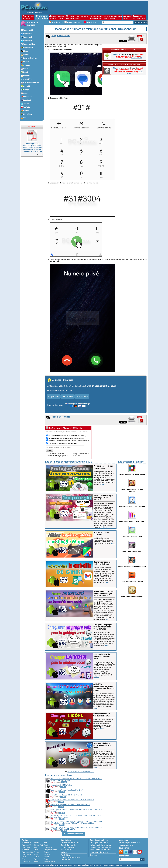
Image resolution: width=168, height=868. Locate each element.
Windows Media (49, 862)
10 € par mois (68, 397)
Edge (36, 848)
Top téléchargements (68, 845)
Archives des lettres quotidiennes (58, 455)
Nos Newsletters (74, 22)
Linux (24, 857)
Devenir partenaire (66, 865)
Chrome (37, 850)
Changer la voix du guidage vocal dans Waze (102, 656)
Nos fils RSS (57, 22)
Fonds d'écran (66, 855)
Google (46, 852)
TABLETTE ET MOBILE (77, 17)
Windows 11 (27, 843)
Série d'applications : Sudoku (132, 597)
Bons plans (94, 855)
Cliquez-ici (39, 155)
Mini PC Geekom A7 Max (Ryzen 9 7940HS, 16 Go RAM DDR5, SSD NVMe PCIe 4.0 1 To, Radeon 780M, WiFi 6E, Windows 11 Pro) (76, 822)
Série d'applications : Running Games (132, 567)
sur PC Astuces (136, 58)
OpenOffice (48, 848)
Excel (46, 845)
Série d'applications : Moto (132, 552)
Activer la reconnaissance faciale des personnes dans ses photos (104, 687)
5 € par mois (53, 397)
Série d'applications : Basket (132, 582)
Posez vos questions (126, 845)
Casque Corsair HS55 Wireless (61, 785)
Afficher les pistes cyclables (101, 533)
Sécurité (47, 857)
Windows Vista (28, 852)
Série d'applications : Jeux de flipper (132, 506)
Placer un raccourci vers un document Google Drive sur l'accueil (104, 594)
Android (37, 843)
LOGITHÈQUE (57, 17)
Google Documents (50, 850)
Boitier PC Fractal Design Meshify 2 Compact (66, 795)
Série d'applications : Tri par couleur (132, 521)
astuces (105, 843)
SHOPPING (96, 17)
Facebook (37, 862)
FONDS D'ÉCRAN (113, 17)
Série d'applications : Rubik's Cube (132, 474)
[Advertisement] (124, 792)
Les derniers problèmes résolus (129, 843)
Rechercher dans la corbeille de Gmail (102, 563)
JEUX (127, 17)
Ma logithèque (66, 849)
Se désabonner (77, 455)
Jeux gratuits (66, 859)
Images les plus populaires (70, 857)
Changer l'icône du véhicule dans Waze (102, 715)
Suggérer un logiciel (68, 847)
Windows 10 (27, 845)
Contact (89, 865)
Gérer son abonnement (55, 405)
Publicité (55, 865)
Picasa (46, 859)
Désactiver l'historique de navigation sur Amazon (103, 498)
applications (98, 843)
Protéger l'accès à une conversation (103, 467)
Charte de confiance (44, 865)
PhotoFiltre (26, 862)
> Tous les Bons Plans (74, 834)
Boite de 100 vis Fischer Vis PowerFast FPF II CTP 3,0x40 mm (72, 800)
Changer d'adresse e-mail (81, 454)
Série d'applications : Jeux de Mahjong (132, 490)
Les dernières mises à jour (70, 843)
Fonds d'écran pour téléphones (100, 849)
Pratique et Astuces (32, 24)
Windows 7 (26, 850)
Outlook (37, 857)
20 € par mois (82, 397)
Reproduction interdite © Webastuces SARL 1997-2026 (112, 865)
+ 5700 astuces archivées (56, 454)
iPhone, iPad (38, 845)
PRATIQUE (42, 17)
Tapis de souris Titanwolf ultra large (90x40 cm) (67, 790)
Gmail (36, 855)
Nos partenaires (79, 865)
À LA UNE (28, 17)
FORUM (139, 17)
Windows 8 (26, 848)
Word (46, 843)
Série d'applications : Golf (132, 536)
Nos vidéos (91, 22)
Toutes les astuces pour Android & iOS (81, 772)
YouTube (47, 855)
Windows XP (27, 855)
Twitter (36, 859)
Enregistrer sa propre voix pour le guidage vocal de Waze (103, 627)
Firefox (36, 852)
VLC (24, 859)
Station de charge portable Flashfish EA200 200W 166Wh (70, 805)
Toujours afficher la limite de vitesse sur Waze (102, 745)
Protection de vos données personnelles (60, 457)
